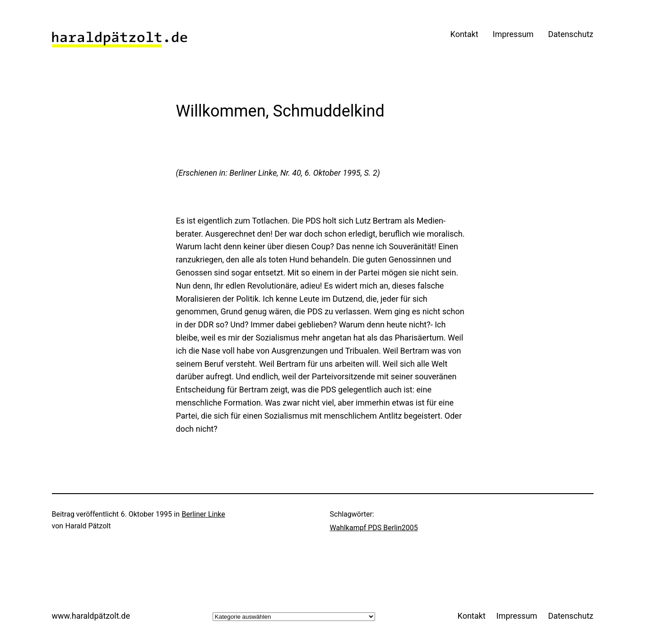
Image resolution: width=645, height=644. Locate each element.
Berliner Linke (204, 514)
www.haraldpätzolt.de (91, 616)
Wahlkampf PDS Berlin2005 (374, 528)
